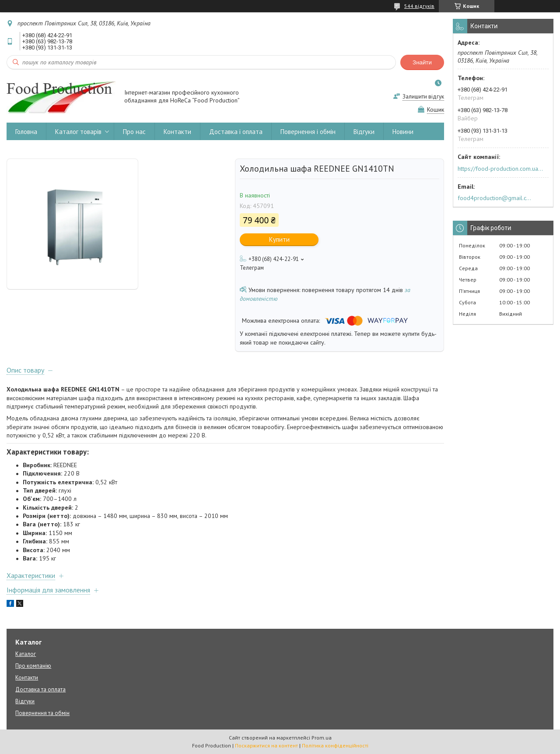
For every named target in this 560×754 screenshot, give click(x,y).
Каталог (26, 654)
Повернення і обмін (308, 132)
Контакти (177, 132)
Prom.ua (322, 738)
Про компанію (33, 666)
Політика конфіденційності (335, 745)
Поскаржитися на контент (266, 745)
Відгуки (364, 132)
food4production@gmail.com (496, 198)
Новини (403, 132)
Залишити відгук (423, 97)
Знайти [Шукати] (422, 62)
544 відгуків (419, 6)
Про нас (134, 132)
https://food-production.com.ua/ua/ (500, 169)
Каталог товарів (78, 132)
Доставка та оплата (40, 689)
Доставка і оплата (236, 132)
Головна (26, 132)
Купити (279, 239)
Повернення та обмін (42, 713)
